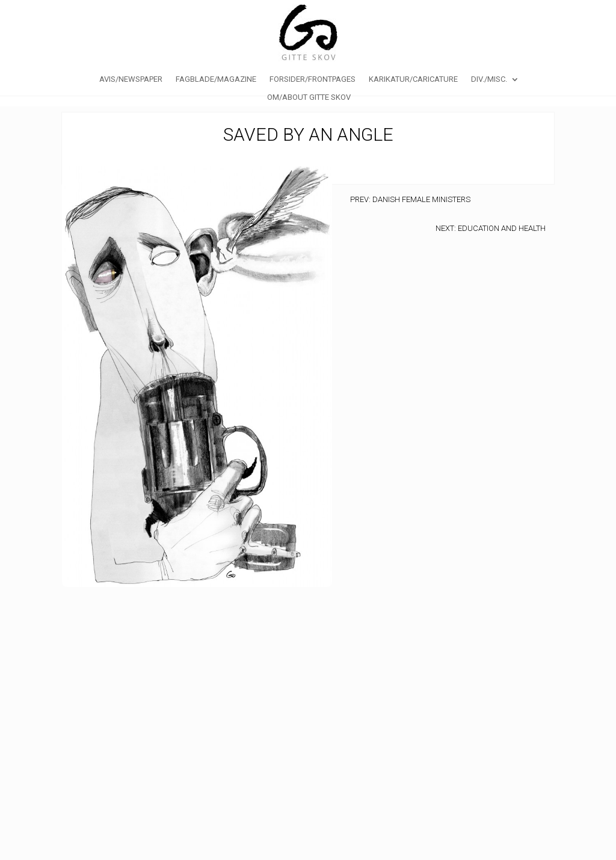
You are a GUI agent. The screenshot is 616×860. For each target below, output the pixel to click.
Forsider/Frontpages (313, 79)
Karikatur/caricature (413, 79)
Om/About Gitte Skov (309, 97)
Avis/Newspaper (131, 79)
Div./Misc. (489, 79)
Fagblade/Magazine (216, 79)
